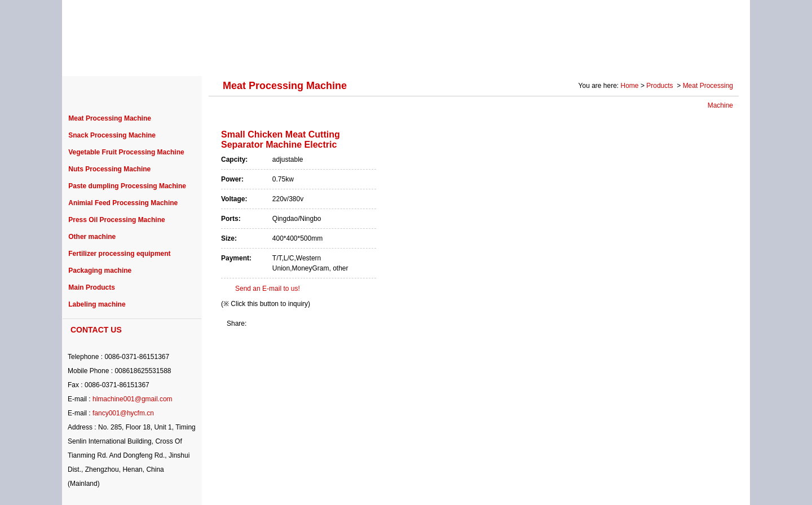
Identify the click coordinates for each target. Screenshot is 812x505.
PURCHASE (378, 57)
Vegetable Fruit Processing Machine (126, 152)
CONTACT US (701, 57)
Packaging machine (100, 271)
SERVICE (493, 57)
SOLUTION (557, 57)
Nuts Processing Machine (109, 169)
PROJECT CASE (300, 57)
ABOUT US (154, 57)
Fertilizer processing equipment (119, 254)
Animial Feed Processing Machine (123, 203)
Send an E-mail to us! (268, 289)
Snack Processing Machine (112, 135)
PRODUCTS (222, 57)
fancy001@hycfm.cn (123, 413)
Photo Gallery (627, 57)
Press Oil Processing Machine (116, 220)
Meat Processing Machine (110, 118)
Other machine (92, 237)
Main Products (92, 287)
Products (661, 86)
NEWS (438, 57)
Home (630, 86)
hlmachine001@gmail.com (133, 399)
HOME (96, 57)
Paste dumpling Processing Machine (127, 186)
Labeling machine (97, 304)
